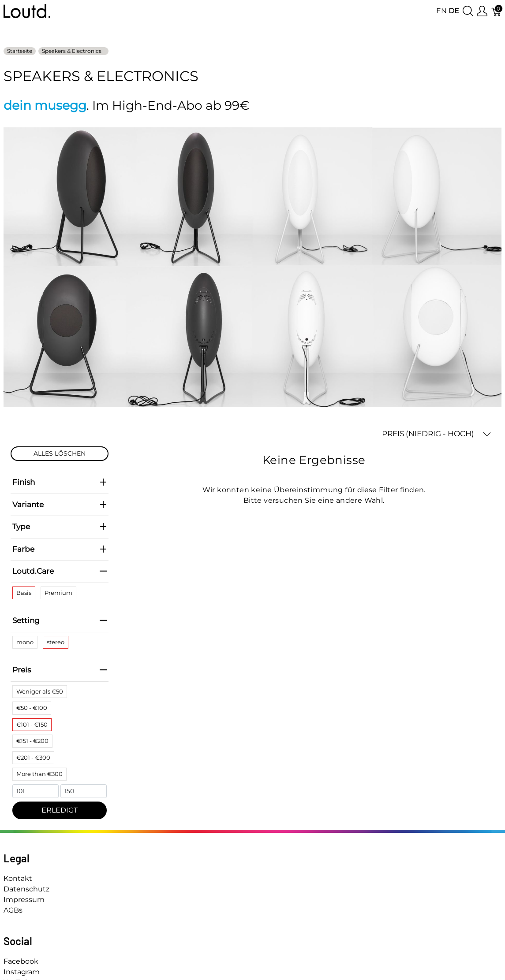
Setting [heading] (60, 620)
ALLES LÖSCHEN (60, 453)
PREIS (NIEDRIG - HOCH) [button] (436, 434)
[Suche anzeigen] (468, 11)
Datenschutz (26, 889)
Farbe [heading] (60, 549)
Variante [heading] (60, 505)
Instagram (22, 972)
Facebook (21, 961)
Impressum (24, 900)
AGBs (13, 910)
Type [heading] (60, 527)
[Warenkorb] (497, 11)
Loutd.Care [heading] (60, 571)
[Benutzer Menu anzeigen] (482, 11)
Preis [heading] (60, 670)
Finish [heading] (60, 482)
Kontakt (18, 878)
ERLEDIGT (60, 810)
